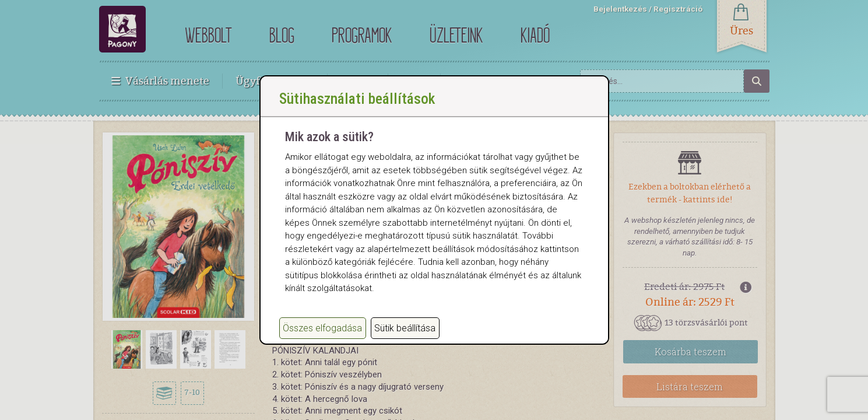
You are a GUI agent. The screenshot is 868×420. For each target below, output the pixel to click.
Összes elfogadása (322, 340)
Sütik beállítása (405, 340)
